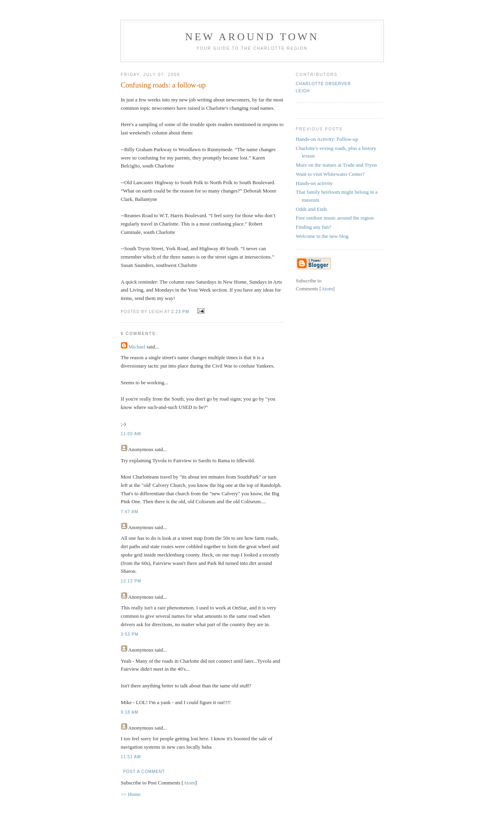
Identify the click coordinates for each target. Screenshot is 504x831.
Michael (137, 347)
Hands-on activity (314, 183)
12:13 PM (131, 581)
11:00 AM (131, 434)
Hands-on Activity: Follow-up (327, 139)
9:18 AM (130, 712)
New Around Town (252, 37)
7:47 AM (130, 512)
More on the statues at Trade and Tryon (337, 165)
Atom (189, 783)
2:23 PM (181, 312)
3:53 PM (130, 634)
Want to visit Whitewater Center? (330, 174)
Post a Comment (144, 772)
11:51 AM (131, 757)
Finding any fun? (314, 227)
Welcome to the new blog (322, 236)
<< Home (131, 794)
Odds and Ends (312, 209)
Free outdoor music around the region (335, 218)
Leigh (303, 91)
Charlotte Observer (323, 84)
